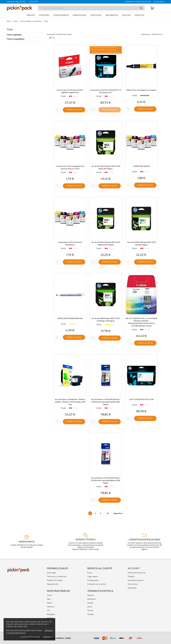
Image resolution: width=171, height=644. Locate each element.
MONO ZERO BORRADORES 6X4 (70, 318)
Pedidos (131, 577)
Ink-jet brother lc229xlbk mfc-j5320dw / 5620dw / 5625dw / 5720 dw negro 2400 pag (70, 402)
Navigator (51, 614)
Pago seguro (93, 577)
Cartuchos (96, 15)
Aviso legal (51, 573)
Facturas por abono (136, 580)
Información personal (136, 573)
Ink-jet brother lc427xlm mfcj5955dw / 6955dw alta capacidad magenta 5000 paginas (106, 481)
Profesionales (93, 580)
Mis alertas (132, 588)
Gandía (90, 603)
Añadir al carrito (74, 109)
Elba (49, 599)
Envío (90, 573)
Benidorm (91, 599)
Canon (50, 595)
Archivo (31, 15)
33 (108, 514)
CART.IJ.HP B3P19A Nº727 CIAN (141, 400)
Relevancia (158, 34)
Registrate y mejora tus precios (138, 2)
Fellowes (51, 607)
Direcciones (133, 584)
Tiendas (90, 614)
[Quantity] (58, 110)
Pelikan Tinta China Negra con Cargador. (141, 90)
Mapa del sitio (53, 584)
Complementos (61, 15)
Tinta (10, 29)
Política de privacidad (30, 637)
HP (48, 610)
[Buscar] (91, 8)
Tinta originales (14, 35)
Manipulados (80, 15)
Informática (112, 15)
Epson (50, 603)
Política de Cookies (55, 580)
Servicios (139, 15)
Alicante (91, 595)
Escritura (44, 15)
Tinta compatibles (15, 39)
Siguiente (118, 514)
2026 (68, 638)
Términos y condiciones (57, 577)
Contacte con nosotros (97, 584)
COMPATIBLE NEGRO (141, 166)
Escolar (126, 15)
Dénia (90, 607)
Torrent (90, 610)
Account (134, 568)
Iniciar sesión (159, 2)
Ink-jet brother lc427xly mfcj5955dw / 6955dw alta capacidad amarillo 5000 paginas (106, 402)
